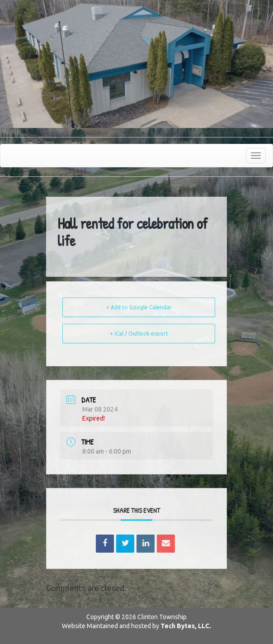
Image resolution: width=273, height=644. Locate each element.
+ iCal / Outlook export (139, 334)
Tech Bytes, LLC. (186, 626)
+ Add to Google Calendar (139, 307)
